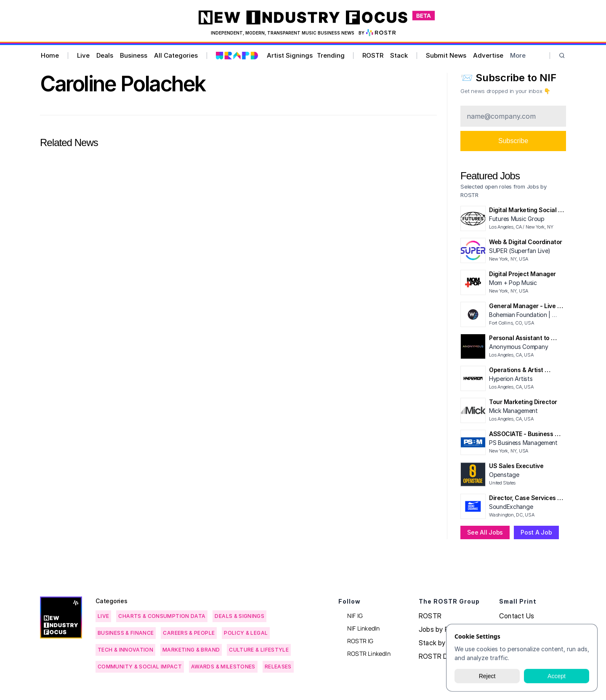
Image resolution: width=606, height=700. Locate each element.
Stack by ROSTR (444, 643)
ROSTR (373, 55)
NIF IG (355, 616)
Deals (105, 55)
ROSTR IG (360, 641)
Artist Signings (290, 55)
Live (83, 55)
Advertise (488, 55)
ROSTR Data (438, 656)
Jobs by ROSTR (443, 629)
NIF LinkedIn (363, 628)
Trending (331, 55)
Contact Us (517, 616)
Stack (399, 55)
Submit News (446, 55)
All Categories (176, 55)
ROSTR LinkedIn (369, 653)
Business (134, 55)
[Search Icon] (562, 56)
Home (50, 55)
